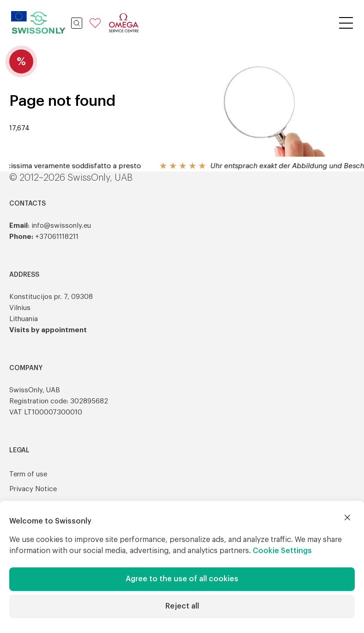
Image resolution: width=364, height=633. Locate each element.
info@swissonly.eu (61, 226)
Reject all (182, 606)
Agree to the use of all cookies (182, 579)
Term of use (28, 474)
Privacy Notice (33, 489)
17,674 (19, 128)
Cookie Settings (282, 551)
